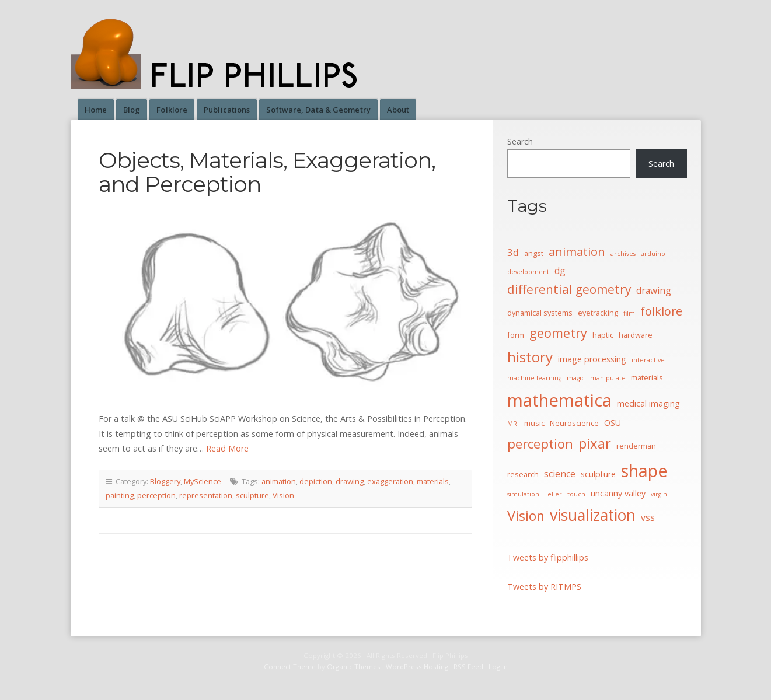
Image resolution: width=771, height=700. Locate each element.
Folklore (172, 110)
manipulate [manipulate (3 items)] (608, 378)
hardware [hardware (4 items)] (636, 335)
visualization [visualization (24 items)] (593, 515)
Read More (227, 448)
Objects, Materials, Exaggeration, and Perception (267, 172)
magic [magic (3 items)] (576, 378)
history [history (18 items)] (530, 357)
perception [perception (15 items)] (540, 444)
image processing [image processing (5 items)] (592, 359)
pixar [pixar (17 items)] (595, 443)
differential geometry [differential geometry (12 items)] (569, 289)
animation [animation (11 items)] (577, 251)
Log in (498, 666)
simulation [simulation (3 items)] (523, 494)
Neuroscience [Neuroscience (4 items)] (574, 423)
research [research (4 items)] (523, 474)
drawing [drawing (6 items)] (654, 290)
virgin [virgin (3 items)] (659, 494)
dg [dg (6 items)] (560, 271)
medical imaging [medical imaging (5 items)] (648, 403)
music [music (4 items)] (534, 423)
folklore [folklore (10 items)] (661, 311)
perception (156, 495)
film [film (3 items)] (629, 313)
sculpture (252, 495)
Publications (227, 110)
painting (120, 495)
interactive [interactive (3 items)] (648, 360)
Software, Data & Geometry (318, 110)
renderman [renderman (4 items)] (636, 446)
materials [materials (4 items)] (647, 377)
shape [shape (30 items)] (644, 471)
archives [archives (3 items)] (623, 254)
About (398, 110)
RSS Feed (468, 666)
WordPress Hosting (417, 666)
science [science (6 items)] (560, 474)
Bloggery (165, 481)
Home (96, 110)
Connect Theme (290, 666)
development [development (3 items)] (528, 272)
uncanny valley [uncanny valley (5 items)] (618, 493)
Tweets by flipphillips (548, 557)
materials (433, 481)
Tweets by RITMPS (544, 587)
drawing (350, 481)
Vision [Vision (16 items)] (526, 516)
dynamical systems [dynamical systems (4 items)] (540, 313)
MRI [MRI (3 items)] (513, 423)
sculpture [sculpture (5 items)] (598, 474)
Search (520, 141)
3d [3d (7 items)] (513, 252)
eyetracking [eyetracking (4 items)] (598, 313)
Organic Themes (354, 666)
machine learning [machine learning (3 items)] (534, 378)
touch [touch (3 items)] (576, 494)
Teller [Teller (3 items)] (553, 494)
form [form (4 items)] (516, 335)
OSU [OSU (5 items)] (613, 423)
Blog (132, 110)
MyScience (203, 481)
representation (206, 495)
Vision (283, 495)
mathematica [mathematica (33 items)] (559, 400)
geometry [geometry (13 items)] (558, 333)
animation (279, 481)
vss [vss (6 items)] (648, 517)
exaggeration (390, 481)
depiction (316, 481)
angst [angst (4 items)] (534, 253)
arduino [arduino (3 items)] (653, 254)
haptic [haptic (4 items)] (603, 335)
